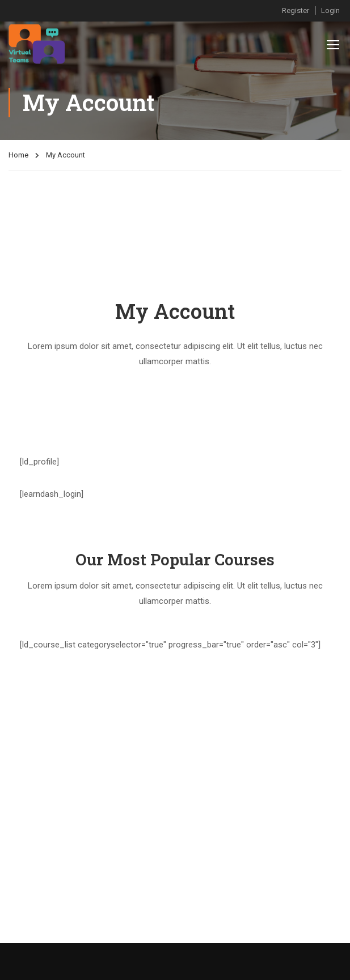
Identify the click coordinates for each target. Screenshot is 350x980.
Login (330, 10)
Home (18, 157)
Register (296, 10)
